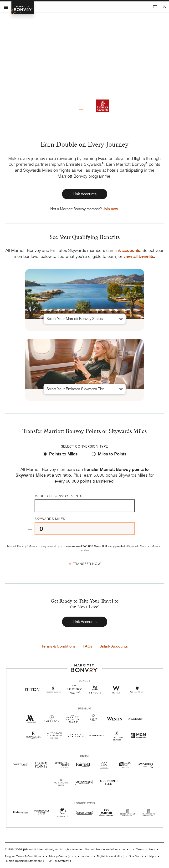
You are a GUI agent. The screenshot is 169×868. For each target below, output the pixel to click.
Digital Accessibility (110, 856)
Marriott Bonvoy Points (58, 496)
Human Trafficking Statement (23, 861)
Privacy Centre (58, 856)
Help (151, 856)
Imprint (85, 856)
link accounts (127, 250)
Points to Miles (63, 454)
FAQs (87, 646)
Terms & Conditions (58, 646)
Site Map (135, 856)
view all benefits (139, 256)
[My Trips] (155, 7)
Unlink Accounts (114, 646)
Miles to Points (112, 454)
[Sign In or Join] (164, 7)
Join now (110, 209)
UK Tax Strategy (59, 861)
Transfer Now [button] (87, 564)
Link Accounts (85, 194)
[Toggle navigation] (6, 7)
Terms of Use (144, 850)
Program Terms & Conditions (23, 856)
